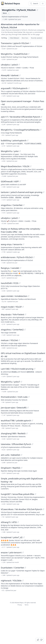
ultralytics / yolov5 (9, 218)
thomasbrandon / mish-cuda (14, 397)
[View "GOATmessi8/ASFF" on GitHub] (20, 181)
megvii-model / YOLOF (11, 307)
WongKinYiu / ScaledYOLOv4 (14, 54)
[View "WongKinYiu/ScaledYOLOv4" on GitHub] (29, 54)
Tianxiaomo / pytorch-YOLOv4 (15, 43)
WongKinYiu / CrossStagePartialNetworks (20, 130)
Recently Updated (36, 38)
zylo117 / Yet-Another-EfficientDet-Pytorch (20, 117)
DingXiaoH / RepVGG (11, 468)
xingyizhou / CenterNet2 (12, 330)
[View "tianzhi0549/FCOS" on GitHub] (20, 283)
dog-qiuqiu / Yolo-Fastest (12, 314)
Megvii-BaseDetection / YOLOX (15, 166)
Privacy (20, 605)
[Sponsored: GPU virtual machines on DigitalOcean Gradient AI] (23, 358)
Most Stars (25, 38)
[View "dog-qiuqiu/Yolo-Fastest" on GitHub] (25, 314)
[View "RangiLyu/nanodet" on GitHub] (20, 268)
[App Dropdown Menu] (43, 4)
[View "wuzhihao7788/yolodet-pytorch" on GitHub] (32, 421)
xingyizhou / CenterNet (12, 205)
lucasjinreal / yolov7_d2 (12, 537)
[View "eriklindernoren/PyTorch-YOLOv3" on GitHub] (34, 257)
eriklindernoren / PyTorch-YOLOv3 (17, 257)
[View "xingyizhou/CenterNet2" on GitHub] (25, 330)
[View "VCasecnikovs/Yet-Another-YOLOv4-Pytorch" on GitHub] (43, 509)
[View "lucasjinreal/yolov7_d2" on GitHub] (24, 537)
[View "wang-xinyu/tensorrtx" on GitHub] (23, 244)
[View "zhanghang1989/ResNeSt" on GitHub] (27, 433)
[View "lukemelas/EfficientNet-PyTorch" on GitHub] (32, 444)
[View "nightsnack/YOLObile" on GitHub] (23, 581)
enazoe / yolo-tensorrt (11, 552)
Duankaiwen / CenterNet (12, 568)
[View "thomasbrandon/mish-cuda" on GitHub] (29, 397)
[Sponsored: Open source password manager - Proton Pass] (23, 106)
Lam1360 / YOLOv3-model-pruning (17, 369)
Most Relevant (14, 38)
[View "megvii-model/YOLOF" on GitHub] (23, 307)
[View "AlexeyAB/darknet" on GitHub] (20, 75)
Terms (27, 605)
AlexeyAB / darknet (10, 75)
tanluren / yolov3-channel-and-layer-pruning (22, 192)
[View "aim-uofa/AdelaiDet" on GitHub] (21, 455)
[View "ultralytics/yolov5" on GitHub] (19, 218)
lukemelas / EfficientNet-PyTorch (16, 444)
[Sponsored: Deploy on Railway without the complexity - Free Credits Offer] (23, 234)
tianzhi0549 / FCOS (10, 283)
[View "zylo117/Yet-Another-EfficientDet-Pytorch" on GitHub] (41, 117)
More (6, 13)
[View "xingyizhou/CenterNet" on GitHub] (24, 205)
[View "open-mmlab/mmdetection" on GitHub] (29, 296)
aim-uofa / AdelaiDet (11, 455)
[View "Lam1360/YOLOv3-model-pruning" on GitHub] (35, 369)
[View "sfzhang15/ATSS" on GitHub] (18, 522)
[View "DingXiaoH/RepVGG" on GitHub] (22, 468)
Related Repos (12, 3)
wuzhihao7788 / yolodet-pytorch (16, 421)
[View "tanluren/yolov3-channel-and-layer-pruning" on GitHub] (44, 192)
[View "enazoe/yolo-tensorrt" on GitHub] (23, 552)
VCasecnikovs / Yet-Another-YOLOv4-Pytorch (21, 509)
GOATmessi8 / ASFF (10, 181)
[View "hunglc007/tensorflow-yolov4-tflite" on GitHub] (35, 494)
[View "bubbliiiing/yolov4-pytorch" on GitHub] (28, 140)
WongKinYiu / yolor (10, 151)
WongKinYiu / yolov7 (10, 382)
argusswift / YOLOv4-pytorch (14, 88)
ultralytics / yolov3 (9, 65)
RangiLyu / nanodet (10, 268)
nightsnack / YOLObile (11, 581)
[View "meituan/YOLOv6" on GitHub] (19, 340)
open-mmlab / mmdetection (14, 296)
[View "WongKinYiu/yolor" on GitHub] (20, 151)
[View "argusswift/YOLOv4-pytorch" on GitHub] (29, 88)
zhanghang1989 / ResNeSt (13, 433)
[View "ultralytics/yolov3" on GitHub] (19, 65)
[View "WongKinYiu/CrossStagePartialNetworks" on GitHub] (41, 130)
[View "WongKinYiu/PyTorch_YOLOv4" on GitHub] (37, 10)
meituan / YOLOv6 (9, 340)
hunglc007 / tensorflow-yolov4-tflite (17, 494)
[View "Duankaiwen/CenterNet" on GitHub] (25, 568)
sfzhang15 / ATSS (9, 522)
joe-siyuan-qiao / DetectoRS (14, 408)
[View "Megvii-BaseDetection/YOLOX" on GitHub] (31, 166)
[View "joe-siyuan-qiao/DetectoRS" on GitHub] (28, 408)
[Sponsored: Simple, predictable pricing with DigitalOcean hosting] (23, 483)
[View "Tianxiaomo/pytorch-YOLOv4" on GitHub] (30, 43)
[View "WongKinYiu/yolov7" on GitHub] (21, 382)
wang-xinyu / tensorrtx (11, 244)
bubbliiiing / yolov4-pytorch (14, 140)
